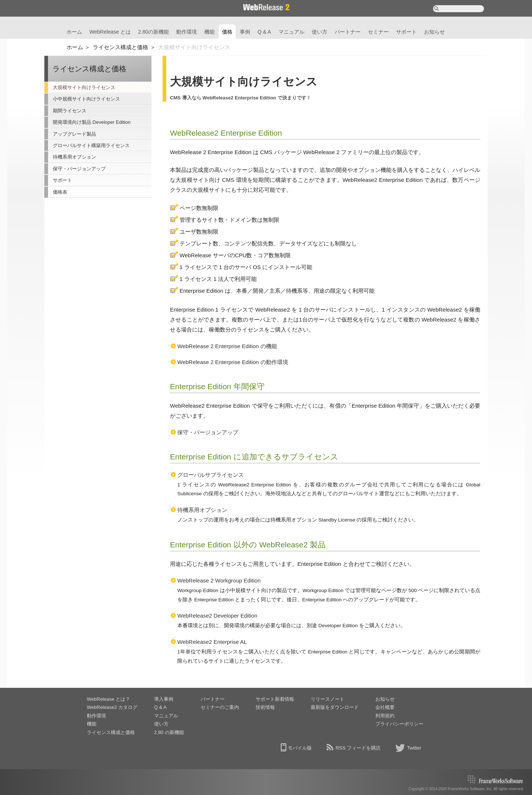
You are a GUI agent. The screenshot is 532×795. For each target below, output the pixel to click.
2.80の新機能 (154, 32)
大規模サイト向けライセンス (84, 87)
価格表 (60, 192)
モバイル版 (300, 748)
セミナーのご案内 (220, 707)
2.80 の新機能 (169, 732)
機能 (209, 32)
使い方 (320, 32)
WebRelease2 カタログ (112, 707)
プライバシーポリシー (399, 724)
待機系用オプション (74, 157)
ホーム (74, 32)
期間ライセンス (70, 111)
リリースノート (328, 699)
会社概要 (385, 707)
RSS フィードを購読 (358, 748)
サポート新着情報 (275, 699)
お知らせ (434, 32)
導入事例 (164, 699)
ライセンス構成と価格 (120, 47)
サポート (406, 32)
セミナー (378, 32)
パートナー (348, 32)
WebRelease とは (110, 32)
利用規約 (385, 716)
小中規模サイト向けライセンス (86, 99)
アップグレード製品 (74, 134)
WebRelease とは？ (108, 699)
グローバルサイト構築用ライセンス (91, 145)
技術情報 (265, 707)
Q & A (264, 32)
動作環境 (187, 32)
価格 (227, 32)
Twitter (414, 748)
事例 (245, 32)
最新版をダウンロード (335, 707)
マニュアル (291, 32)
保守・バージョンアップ (79, 169)
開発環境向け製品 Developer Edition (92, 122)
